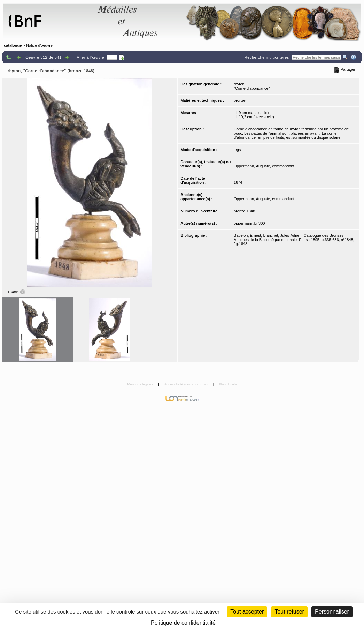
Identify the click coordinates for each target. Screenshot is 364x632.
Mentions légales (141, 384)
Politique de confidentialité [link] (183, 623)
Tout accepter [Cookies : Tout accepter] (247, 612)
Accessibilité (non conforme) (187, 384)
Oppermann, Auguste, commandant (264, 166)
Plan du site (228, 384)
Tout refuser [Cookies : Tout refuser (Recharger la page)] (289, 612)
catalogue (13, 45)
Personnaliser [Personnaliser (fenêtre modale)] (332, 612)
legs (237, 150)
